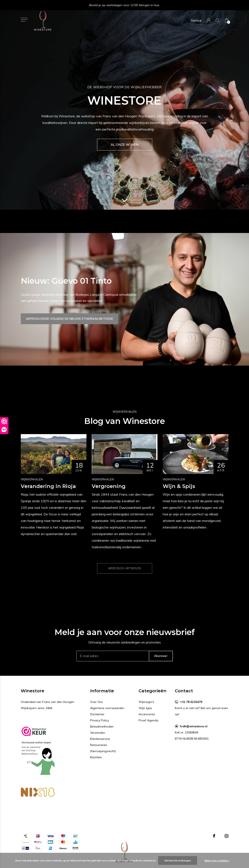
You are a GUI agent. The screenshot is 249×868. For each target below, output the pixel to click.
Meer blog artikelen (125, 568)
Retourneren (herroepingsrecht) (103, 748)
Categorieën (152, 691)
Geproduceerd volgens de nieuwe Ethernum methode (70, 319)
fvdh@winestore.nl (194, 726)
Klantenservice (100, 739)
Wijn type (145, 708)
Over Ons (97, 702)
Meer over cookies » (217, 860)
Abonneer (161, 656)
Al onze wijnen (125, 144)
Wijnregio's (146, 702)
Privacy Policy (99, 720)
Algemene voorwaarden (107, 708)
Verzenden (98, 733)
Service (196, 20)
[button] (24, 20)
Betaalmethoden (102, 726)
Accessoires (147, 714)
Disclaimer (97, 714)
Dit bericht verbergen (178, 860)
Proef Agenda (148, 720)
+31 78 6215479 (191, 702)
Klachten (96, 757)
